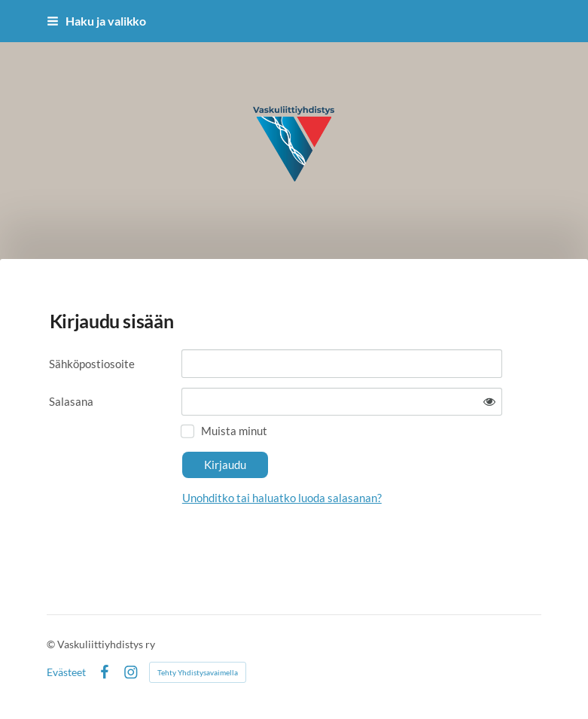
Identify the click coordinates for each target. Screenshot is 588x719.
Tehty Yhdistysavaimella (198, 672)
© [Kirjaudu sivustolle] (52, 644)
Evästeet (66, 672)
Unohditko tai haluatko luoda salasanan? (282, 498)
